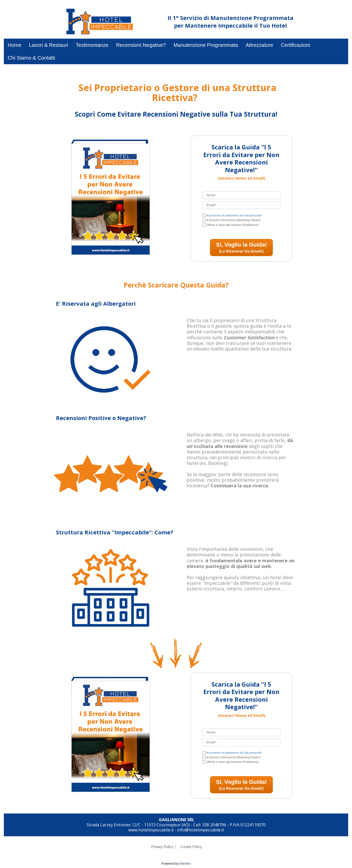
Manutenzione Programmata (206, 45)
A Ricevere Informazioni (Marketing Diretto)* (234, 220)
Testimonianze (92, 45)
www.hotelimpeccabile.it (151, 830)
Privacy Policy (162, 847)
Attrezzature (260, 45)
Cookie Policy (191, 847)
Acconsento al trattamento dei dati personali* (234, 215)
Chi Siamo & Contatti (31, 58)
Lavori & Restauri (48, 45)
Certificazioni (295, 45)
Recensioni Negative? (141, 45)
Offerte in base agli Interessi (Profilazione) (233, 225)
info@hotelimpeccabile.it (201, 830)
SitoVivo (185, 864)
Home (14, 45)
